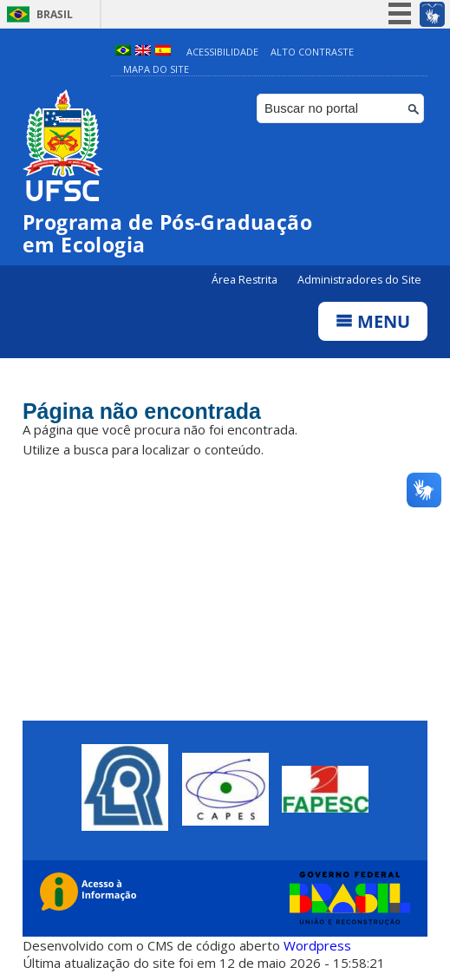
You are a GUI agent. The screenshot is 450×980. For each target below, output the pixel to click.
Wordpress (317, 945)
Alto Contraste (312, 52)
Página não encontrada (142, 411)
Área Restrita (246, 280)
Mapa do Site (156, 69)
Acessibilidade (222, 52)
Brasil (55, 14)
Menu (373, 321)
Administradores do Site (359, 280)
